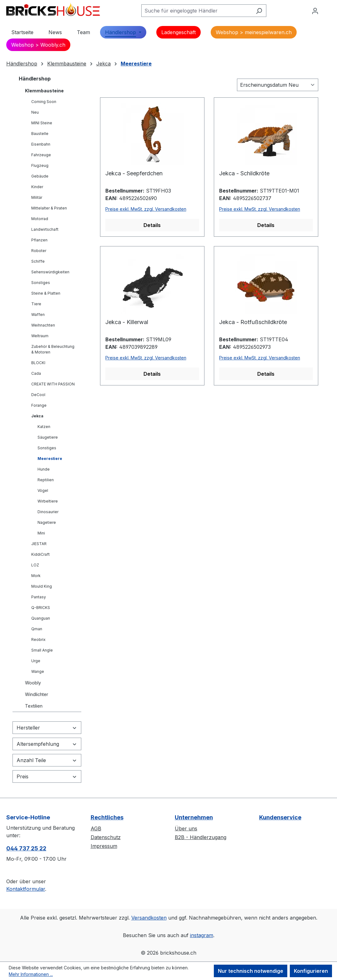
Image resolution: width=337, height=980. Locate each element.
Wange (38, 671)
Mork (36, 576)
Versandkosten (149, 918)
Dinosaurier (48, 512)
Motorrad (40, 219)
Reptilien (46, 480)
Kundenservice (280, 817)
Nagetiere (47, 522)
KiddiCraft (40, 554)
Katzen (44, 427)
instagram (202, 935)
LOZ (35, 565)
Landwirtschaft (45, 229)
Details (152, 225)
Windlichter (37, 694)
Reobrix (38, 640)
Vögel (43, 490)
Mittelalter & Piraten (49, 208)
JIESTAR (39, 544)
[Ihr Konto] (315, 11)
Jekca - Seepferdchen (134, 173)
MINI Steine (42, 123)
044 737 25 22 (26, 848)
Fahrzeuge (41, 155)
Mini (41, 533)
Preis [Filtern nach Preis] (47, 776)
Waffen (38, 315)
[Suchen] (259, 11)
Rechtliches (107, 817)
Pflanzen (39, 240)
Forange (39, 405)
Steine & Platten (46, 293)
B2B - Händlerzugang (201, 837)
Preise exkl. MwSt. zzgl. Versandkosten (146, 209)
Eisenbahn (41, 144)
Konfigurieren (311, 971)
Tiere (36, 304)
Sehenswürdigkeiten (50, 272)
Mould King (42, 586)
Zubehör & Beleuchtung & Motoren (53, 349)
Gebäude (40, 176)
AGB (96, 828)
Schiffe (38, 261)
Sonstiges (41, 283)
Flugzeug (40, 165)
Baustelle (40, 134)
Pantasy (39, 597)
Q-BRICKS (41, 608)
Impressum (104, 846)
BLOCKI (38, 363)
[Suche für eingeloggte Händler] (197, 11)
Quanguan (41, 618)
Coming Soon (44, 102)
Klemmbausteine (44, 91)
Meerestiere (50, 459)
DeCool (38, 395)
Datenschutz (106, 837)
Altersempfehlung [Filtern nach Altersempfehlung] (47, 744)
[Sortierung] (278, 85)
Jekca (37, 416)
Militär (37, 197)
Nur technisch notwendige (251, 971)
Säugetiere (48, 437)
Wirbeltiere (48, 501)
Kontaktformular (26, 889)
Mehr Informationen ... (31, 974)
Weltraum (40, 336)
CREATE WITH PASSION (53, 384)
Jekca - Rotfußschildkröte (253, 322)
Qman (37, 629)
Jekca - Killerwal (127, 322)
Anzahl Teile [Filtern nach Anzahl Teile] (47, 760)
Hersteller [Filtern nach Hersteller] (47, 728)
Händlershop (35, 79)
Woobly (33, 683)
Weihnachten (43, 325)
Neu (35, 112)
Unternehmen (194, 817)
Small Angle (42, 650)
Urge (36, 661)
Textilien (34, 706)
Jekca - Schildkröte (244, 173)
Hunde (44, 469)
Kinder (37, 187)
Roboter (39, 251)
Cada (36, 373)
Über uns (186, 828)
